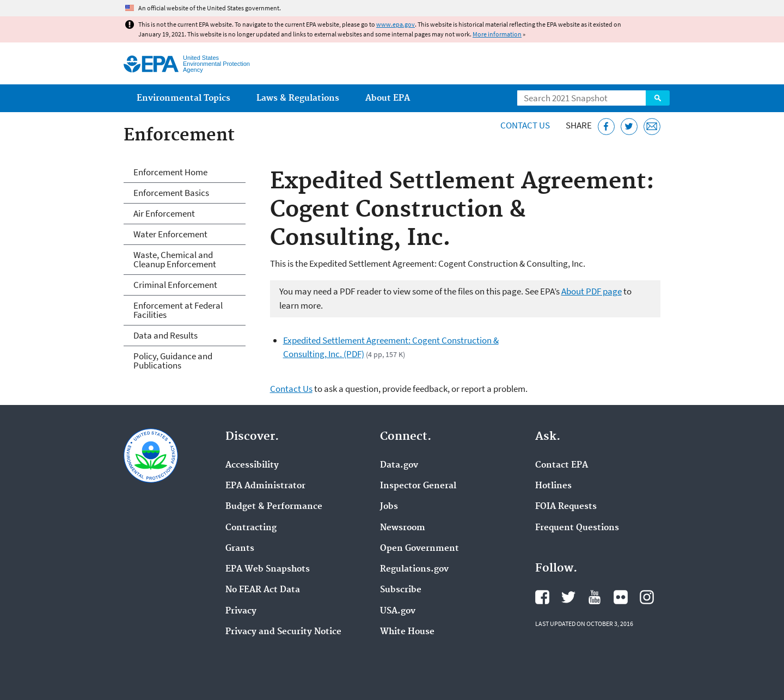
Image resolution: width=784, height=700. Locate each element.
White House (407, 632)
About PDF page (592, 291)
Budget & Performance (274, 507)
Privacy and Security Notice (283, 632)
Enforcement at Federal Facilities (178, 310)
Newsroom (403, 528)
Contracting (251, 528)
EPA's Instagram (647, 597)
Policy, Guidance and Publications (173, 361)
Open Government (419, 549)
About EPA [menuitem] (388, 98)
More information (497, 34)
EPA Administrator (265, 486)
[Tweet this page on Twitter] (629, 127)
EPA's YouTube (595, 597)
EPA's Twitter (568, 597)
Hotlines (553, 486)
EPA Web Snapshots (268, 569)
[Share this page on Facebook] (606, 127)
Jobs (389, 507)
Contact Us (525, 125)
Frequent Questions (577, 528)
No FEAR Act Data (263, 590)
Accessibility (252, 465)
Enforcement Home (170, 172)
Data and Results (166, 335)
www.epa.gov (396, 24)
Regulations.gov (414, 569)
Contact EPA (562, 465)
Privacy (241, 611)
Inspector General (418, 486)
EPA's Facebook (542, 597)
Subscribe (401, 590)
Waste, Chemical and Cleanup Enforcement (175, 259)
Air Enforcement (164, 213)
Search (658, 98)
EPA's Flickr (621, 597)
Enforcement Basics (171, 193)
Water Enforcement (170, 234)
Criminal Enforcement (175, 285)
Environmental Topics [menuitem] (183, 98)
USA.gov (398, 611)
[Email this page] (652, 127)
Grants (240, 549)
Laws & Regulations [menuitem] (298, 98)
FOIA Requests (566, 507)
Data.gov (399, 465)
